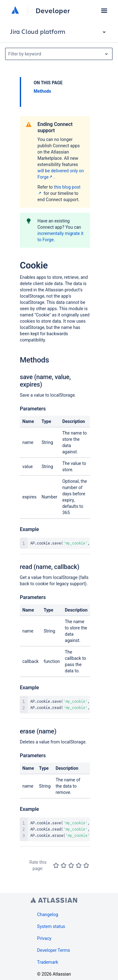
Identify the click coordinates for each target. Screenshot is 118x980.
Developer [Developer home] (53, 11)
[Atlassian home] (15, 11)
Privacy (44, 938)
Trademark (48, 962)
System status (51, 926)
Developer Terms (54, 950)
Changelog (48, 915)
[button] (104, 11)
